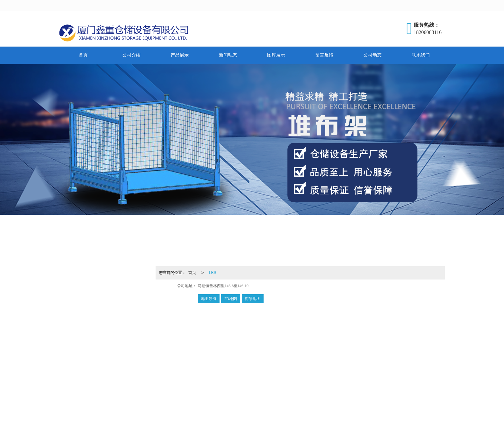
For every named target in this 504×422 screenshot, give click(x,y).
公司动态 (373, 55)
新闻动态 (228, 55)
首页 (83, 55)
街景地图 (253, 299)
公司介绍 (131, 55)
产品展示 (180, 55)
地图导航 (209, 299)
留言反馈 (324, 55)
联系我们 (421, 55)
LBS (213, 273)
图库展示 (276, 55)
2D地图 (231, 299)
